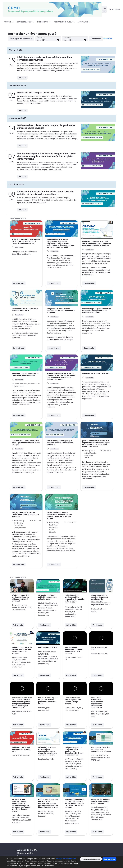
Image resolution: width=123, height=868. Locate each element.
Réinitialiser (108, 38)
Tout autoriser (110, 859)
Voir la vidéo (18, 625)
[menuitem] (9, 22)
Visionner (22, 78)
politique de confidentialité (66, 858)
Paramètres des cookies (91, 859)
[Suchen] (104, 8)
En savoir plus (19, 283)
